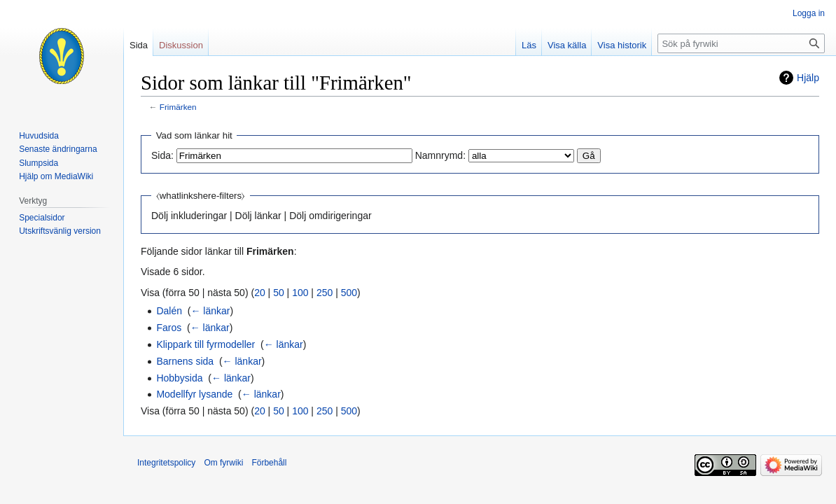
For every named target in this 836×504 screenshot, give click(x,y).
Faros (169, 328)
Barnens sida (185, 361)
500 (349, 293)
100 (300, 293)
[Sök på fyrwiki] (741, 43)
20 (260, 293)
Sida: (162, 155)
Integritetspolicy (166, 463)
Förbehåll (269, 463)
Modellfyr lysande (194, 394)
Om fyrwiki (223, 463)
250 (325, 293)
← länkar (210, 311)
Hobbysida (179, 378)
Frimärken (178, 107)
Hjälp (808, 78)
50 (279, 293)
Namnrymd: (440, 155)
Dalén (169, 311)
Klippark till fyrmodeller (205, 344)
